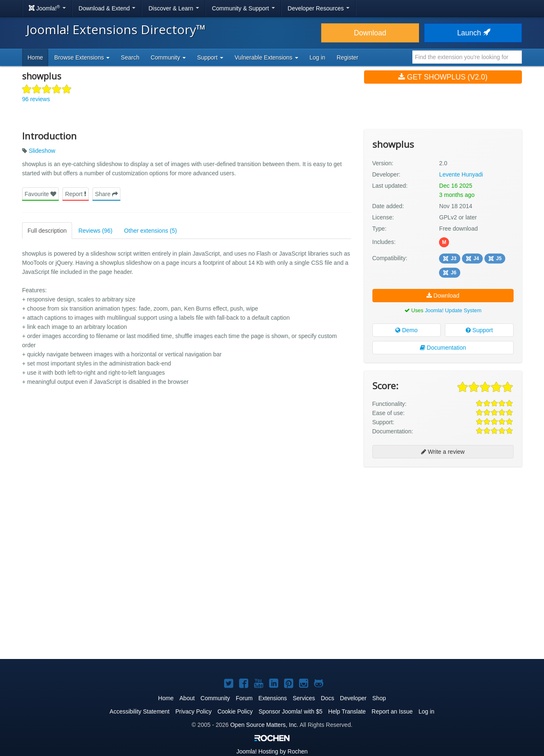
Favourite (40, 194)
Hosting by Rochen (272, 751)
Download (370, 33)
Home (35, 57)
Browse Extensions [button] (82, 57)
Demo (406, 330)
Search (130, 57)
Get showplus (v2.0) (443, 77)
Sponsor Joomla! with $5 (291, 711)
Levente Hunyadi (461, 174)
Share (106, 194)
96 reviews (36, 99)
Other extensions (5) (151, 231)
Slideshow (42, 151)
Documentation (443, 348)
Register (347, 57)
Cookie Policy (235, 711)
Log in (317, 57)
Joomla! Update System (453, 310)
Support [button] (210, 57)
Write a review (443, 452)
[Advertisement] (443, 527)
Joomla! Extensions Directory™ (116, 29)
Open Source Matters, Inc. (264, 725)
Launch (473, 33)
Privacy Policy (193, 711)
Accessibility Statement (140, 711)
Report (76, 194)
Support (479, 330)
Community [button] (168, 57)
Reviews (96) (95, 231)
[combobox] (467, 57)
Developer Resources (319, 8)
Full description (47, 231)
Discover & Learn (173, 8)
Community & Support (243, 8)
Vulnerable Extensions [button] (266, 57)
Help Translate (347, 711)
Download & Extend (107, 8)
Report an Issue (392, 711)
